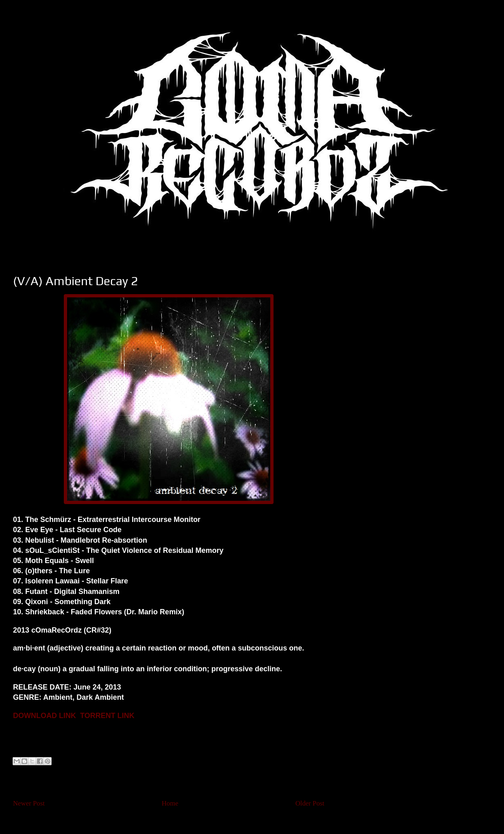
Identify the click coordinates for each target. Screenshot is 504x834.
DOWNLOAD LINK (45, 716)
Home (170, 803)
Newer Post (29, 803)
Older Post (310, 803)
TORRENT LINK (107, 716)
